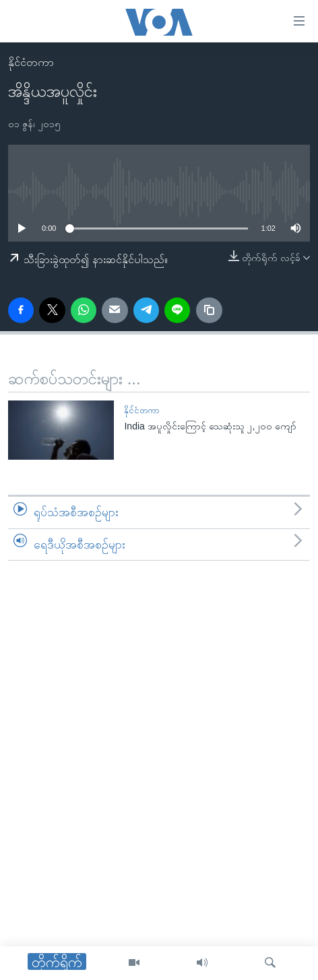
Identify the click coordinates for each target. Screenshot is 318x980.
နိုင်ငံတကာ (31, 62)
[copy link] (209, 310)
